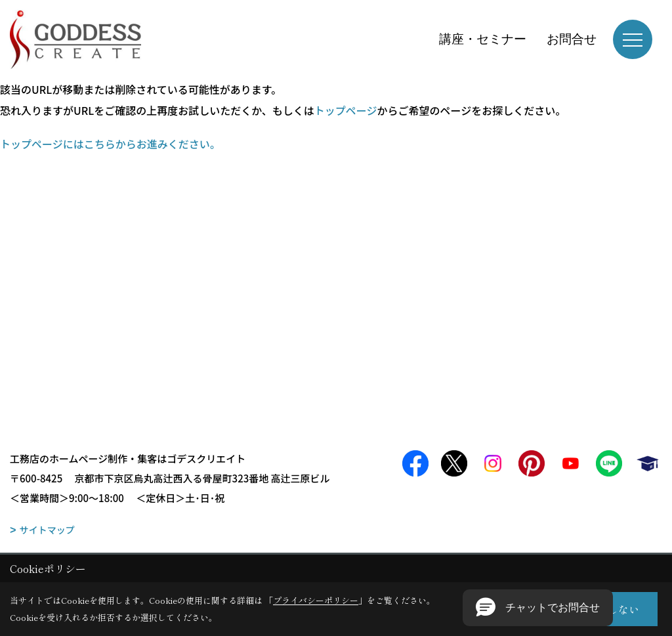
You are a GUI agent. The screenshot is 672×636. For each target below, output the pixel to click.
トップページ (346, 110)
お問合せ (572, 39)
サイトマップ (47, 530)
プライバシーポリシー (316, 600)
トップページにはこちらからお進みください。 (110, 144)
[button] (538, 608)
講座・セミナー (483, 39)
